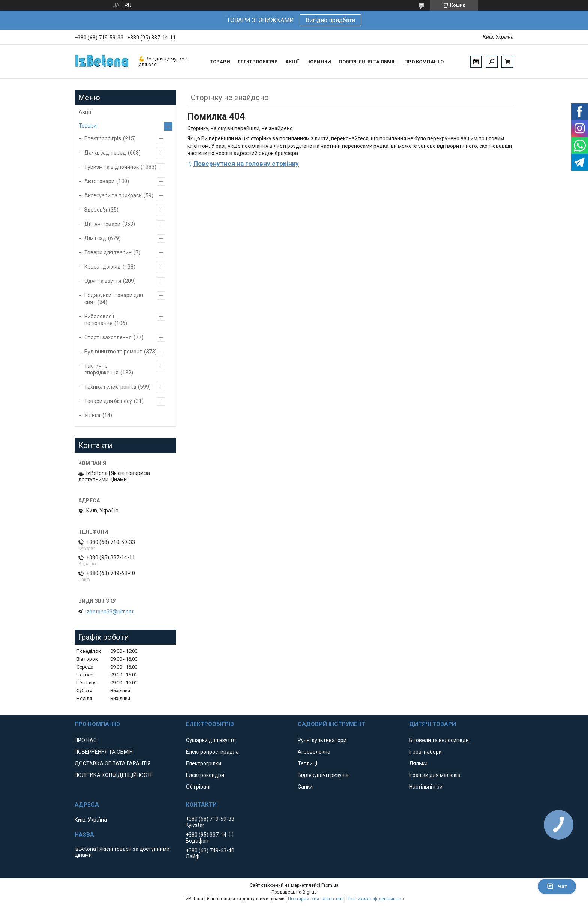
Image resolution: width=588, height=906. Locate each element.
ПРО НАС (86, 740)
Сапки (305, 787)
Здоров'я (96, 210)
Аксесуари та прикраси (113, 195)
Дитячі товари (102, 224)
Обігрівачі (198, 787)
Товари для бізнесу (108, 401)
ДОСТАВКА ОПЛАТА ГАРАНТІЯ (112, 763)
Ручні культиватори (322, 740)
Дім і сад (95, 238)
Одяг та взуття (103, 281)
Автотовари (99, 181)
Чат (557, 886)
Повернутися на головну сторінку (246, 164)
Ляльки (418, 763)
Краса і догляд (103, 267)
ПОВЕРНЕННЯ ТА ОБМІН (368, 62)
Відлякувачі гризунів (323, 775)
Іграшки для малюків (435, 775)
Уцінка (92, 415)
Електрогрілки (204, 763)
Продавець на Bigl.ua (294, 892)
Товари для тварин (108, 252)
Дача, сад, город (105, 153)
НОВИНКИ (319, 62)
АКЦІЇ (292, 62)
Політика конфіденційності (375, 899)
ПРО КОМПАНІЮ (424, 62)
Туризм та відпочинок (112, 167)
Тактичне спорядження (101, 369)
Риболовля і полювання (99, 320)
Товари (88, 126)
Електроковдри (205, 775)
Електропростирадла (212, 752)
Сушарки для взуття (211, 740)
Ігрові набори (425, 752)
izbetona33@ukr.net (109, 612)
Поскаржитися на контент (316, 899)
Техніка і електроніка (110, 387)
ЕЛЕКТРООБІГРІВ (258, 62)
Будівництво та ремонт (113, 352)
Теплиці (307, 763)
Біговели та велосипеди (439, 740)
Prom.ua (330, 885)
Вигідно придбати (330, 20)
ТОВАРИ (220, 62)
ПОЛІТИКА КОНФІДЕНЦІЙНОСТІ (113, 775)
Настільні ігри (426, 787)
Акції (85, 112)
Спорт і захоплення (108, 337)
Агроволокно (314, 752)
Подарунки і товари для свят (114, 299)
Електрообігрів (103, 138)
